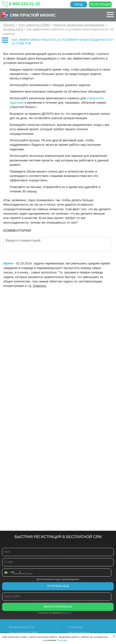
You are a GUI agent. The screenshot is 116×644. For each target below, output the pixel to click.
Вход (79, 4)
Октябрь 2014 (13, 29)
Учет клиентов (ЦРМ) (23, 633)
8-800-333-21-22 (24, 4)
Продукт (9, 25)
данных (68, 613)
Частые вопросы (79, 633)
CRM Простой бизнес (33, 15)
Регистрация (100, 4)
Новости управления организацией (79, 25)
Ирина (8, 263)
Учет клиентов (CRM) (34, 25)
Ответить (40, 286)
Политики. (62, 640)
